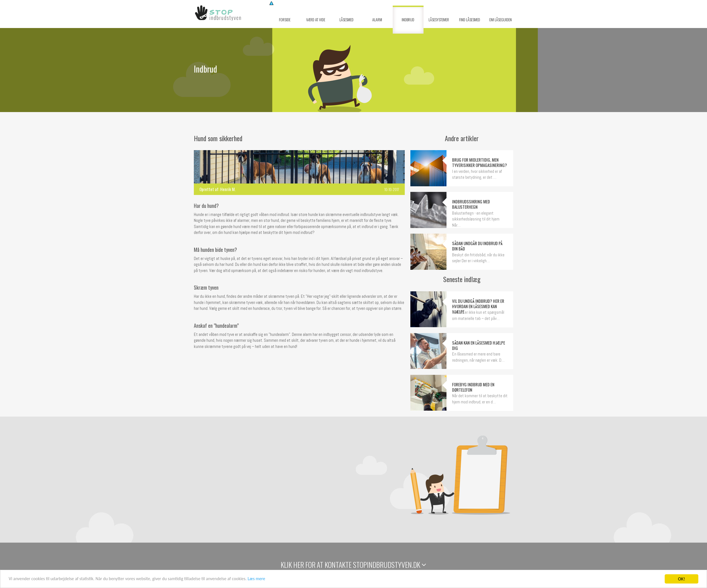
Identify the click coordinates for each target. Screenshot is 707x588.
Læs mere (273, 580)
